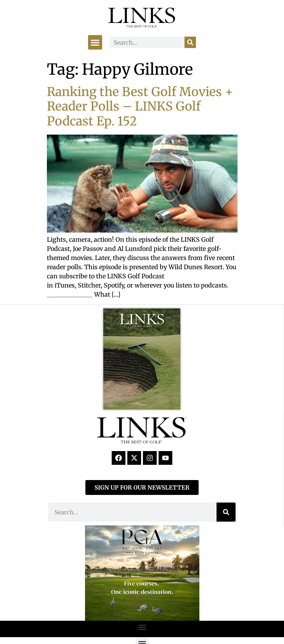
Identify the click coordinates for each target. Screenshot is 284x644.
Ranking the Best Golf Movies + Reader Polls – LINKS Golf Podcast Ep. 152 (140, 107)
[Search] (190, 42)
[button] (95, 42)
